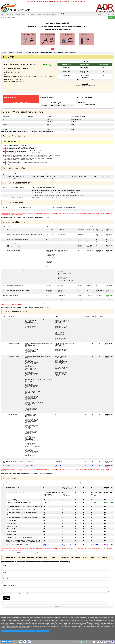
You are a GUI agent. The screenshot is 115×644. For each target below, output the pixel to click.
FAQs (47, 631)
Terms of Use (40, 631)
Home (3, 14)
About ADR (101, 14)
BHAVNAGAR (21, 53)
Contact (32, 631)
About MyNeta (110, 14)
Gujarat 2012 (12, 53)
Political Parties (41, 14)
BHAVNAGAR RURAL (32, 53)
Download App (76, 642)
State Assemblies (20, 14)
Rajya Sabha (31, 14)
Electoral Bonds (51, 14)
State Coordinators (24, 631)
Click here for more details (85, 80)
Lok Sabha (10, 14)
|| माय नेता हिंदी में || (63, 14)
